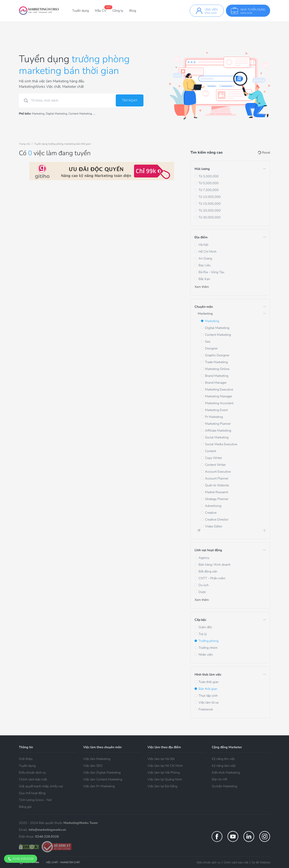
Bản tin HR (220, 779)
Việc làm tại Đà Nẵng (162, 786)
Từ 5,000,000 (209, 183)
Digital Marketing (56, 114)
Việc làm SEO (93, 766)
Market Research (217, 492)
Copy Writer (213, 458)
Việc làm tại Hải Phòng (164, 773)
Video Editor (214, 526)
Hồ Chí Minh (208, 252)
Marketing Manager (219, 396)
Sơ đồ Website (261, 862)
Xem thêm (202, 287)
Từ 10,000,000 (210, 197)
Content (211, 451)
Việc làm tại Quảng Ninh (165, 779)
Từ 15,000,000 (210, 204)
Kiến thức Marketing (226, 773)
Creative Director (217, 520)
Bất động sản (208, 571)
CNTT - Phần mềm (212, 578)
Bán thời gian (208, 689)
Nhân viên (206, 655)
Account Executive (218, 472)
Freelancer (206, 709)
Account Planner (217, 478)
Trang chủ (25, 144)
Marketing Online (217, 369)
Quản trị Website (217, 485)
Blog (133, 11)
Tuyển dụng (80, 11)
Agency (204, 558)
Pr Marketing (214, 417)
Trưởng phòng (209, 641)
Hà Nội (203, 245)
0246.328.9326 (21, 859)
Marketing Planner (218, 424)
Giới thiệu (26, 759)
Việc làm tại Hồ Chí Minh (165, 766)
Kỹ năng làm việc (224, 766)
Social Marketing (217, 437)
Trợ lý (203, 634)
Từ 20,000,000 (210, 211)
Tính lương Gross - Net (35, 800)
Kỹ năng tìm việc (223, 759)
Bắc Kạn (204, 279)
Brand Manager (216, 383)
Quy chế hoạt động (32, 793)
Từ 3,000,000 (209, 176)
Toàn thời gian (209, 682)
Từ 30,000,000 (210, 217)
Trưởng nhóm (208, 648)
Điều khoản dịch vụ (32, 773)
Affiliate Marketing (218, 431)
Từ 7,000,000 (209, 190)
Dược (202, 592)
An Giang (205, 258)
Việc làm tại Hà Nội (161, 759)
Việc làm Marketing (97, 759)
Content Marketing (80, 114)
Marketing (38, 114)
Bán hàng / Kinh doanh (215, 565)
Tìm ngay (130, 100)
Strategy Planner (217, 499)
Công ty (118, 11)
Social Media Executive (221, 444)
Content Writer (215, 465)
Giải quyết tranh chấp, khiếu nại (41, 786)
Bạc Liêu (205, 265)
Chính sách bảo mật (33, 779)
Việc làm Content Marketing (103, 779)
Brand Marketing (217, 376)
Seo (208, 342)
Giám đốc (205, 627)
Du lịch (204, 585)
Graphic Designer (217, 355)
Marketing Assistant (219, 403)
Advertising (213, 506)
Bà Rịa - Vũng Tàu (211, 272)
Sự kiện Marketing (224, 786)
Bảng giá (25, 807)
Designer (211, 348)
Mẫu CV (101, 11)
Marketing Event (216, 410)
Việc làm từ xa (209, 703)
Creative (211, 513)
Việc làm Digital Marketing (102, 773)
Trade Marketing (216, 362)
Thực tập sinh (208, 696)
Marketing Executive (219, 390)
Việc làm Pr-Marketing (99, 786)
